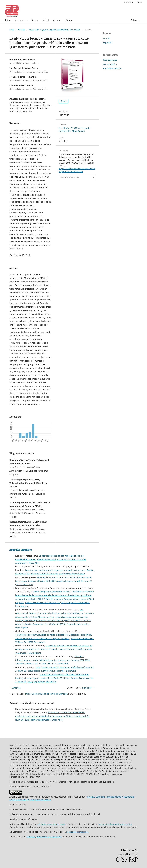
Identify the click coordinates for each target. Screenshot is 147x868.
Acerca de (20, 20)
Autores (70, 20)
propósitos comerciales (77, 832)
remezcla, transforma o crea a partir (44, 837)
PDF (65, 101)
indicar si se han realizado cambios (115, 824)
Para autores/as (110, 64)
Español (107, 43)
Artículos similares (21, 550)
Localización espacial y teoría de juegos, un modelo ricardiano (55, 570)
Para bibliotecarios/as (112, 68)
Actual (46, 20)
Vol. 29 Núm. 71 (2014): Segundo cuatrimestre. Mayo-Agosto (54, 30)
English (107, 38)
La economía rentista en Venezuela (53, 667)
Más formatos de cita (70, 177)
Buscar (35, 20)
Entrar (139, 2)
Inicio (8, 20)
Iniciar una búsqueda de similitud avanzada (46, 694)
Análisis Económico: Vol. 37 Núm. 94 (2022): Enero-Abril (42, 664)
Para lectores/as (110, 60)
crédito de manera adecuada (51, 824)
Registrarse (128, 2)
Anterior (16, 688)
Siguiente (87, 688)
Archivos (57, 20)
